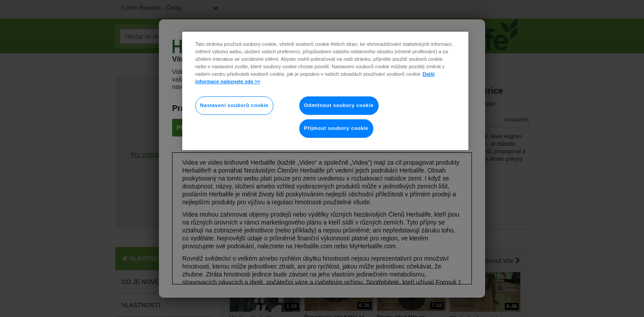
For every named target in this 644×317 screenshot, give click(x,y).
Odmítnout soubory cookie (339, 105)
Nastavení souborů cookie (234, 105)
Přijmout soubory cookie (336, 128)
